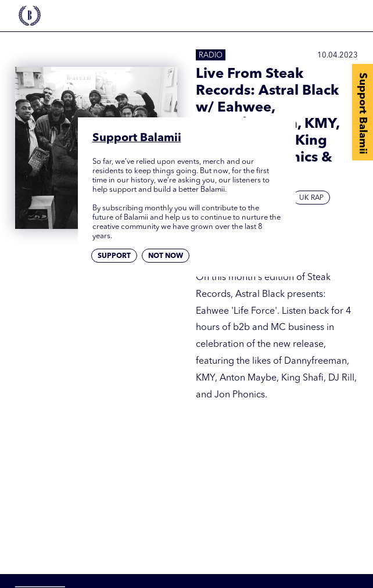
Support (114, 256)
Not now (166, 256)
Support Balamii (363, 113)
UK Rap (311, 198)
